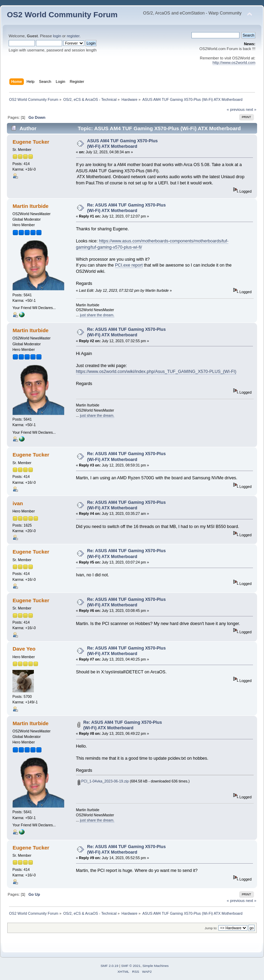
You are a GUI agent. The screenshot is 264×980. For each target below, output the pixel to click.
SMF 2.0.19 (110, 966)
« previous (236, 109)
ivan (18, 503)
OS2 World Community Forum (62, 15)
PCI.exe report (129, 265)
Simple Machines (155, 966)
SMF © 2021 (131, 966)
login (57, 36)
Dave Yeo (24, 649)
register (73, 36)
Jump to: (211, 928)
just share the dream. (97, 315)
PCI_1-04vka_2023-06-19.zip (103, 781)
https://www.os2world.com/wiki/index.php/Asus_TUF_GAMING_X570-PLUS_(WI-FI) (156, 372)
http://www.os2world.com (234, 63)
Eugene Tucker (31, 142)
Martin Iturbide (30, 206)
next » (251, 109)
